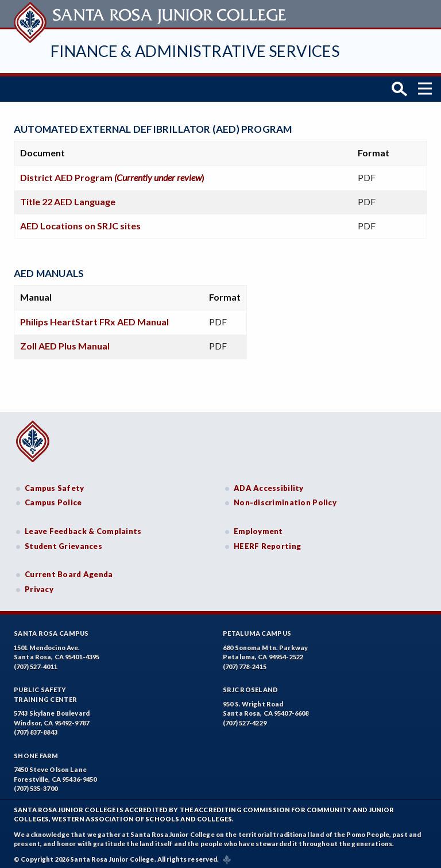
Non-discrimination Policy (285, 498)
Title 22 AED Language (68, 197)
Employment (258, 527)
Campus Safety (55, 483)
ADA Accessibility (269, 483)
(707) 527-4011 (36, 662)
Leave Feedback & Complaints (83, 527)
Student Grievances (63, 541)
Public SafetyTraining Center (45, 690)
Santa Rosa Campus (51, 629)
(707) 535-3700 (36, 784)
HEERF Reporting (267, 541)
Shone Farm (36, 752)
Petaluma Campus (257, 629)
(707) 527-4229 (245, 719)
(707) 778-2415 (245, 662)
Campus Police (53, 498)
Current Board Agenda (69, 570)
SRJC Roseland (251, 685)
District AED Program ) (112, 173)
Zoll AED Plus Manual (65, 341)
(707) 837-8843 (36, 728)
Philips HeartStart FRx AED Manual (94, 317)
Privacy (39, 585)
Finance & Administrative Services (195, 51)
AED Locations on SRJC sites (80, 221)
